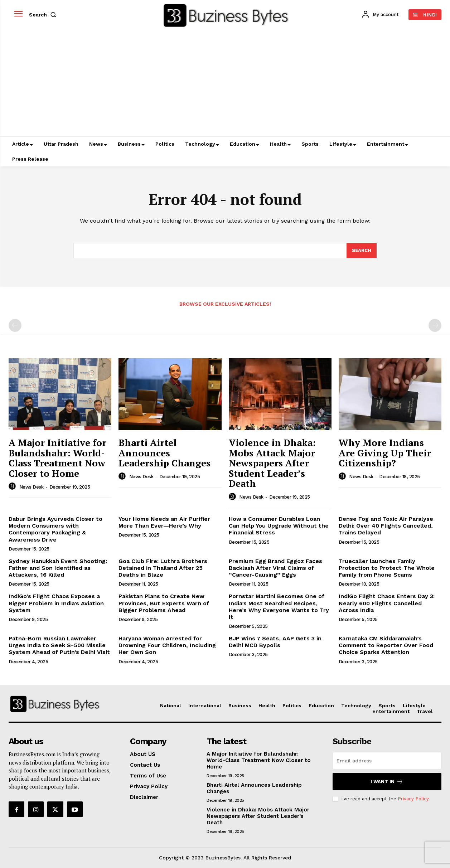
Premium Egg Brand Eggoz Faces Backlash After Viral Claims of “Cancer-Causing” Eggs (275, 568)
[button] (44, 15)
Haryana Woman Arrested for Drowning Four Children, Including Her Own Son (167, 645)
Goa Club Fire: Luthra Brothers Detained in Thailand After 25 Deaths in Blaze (163, 568)
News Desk (32, 487)
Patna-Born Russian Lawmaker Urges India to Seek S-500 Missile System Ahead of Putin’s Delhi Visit (59, 645)
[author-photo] (13, 486)
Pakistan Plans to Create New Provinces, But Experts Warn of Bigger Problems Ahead (164, 603)
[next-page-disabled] (435, 325)
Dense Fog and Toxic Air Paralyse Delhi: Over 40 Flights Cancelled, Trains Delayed (386, 526)
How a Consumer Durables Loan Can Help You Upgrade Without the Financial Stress (279, 526)
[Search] (362, 251)
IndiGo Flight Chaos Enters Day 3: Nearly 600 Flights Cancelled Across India (387, 603)
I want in (387, 782)
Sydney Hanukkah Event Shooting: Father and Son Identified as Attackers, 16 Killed (58, 568)
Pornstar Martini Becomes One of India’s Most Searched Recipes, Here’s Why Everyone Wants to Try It (279, 607)
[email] (387, 761)
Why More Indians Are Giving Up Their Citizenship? (385, 453)
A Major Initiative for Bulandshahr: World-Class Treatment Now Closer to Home (57, 458)
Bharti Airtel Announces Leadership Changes (164, 453)
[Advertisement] (225, 83)
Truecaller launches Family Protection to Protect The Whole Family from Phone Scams (387, 568)
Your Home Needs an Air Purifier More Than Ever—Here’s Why (164, 522)
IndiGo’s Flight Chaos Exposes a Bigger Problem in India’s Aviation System (56, 603)
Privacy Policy (413, 799)
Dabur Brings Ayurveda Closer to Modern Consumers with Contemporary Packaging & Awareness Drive (55, 529)
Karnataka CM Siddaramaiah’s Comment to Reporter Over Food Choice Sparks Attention (386, 645)
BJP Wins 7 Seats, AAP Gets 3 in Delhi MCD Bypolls (275, 642)
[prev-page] (15, 325)
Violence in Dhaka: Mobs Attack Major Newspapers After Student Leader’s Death (272, 463)
